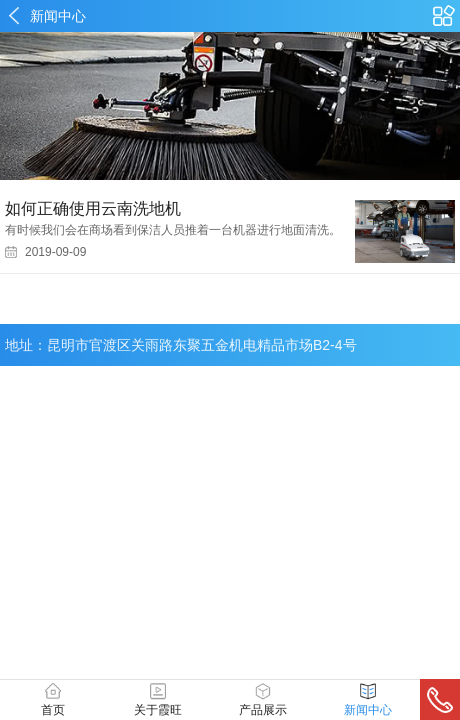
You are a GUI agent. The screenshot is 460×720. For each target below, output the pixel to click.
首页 (53, 700)
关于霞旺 (158, 700)
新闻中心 (58, 16)
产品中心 (444, 16)
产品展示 (263, 700)
